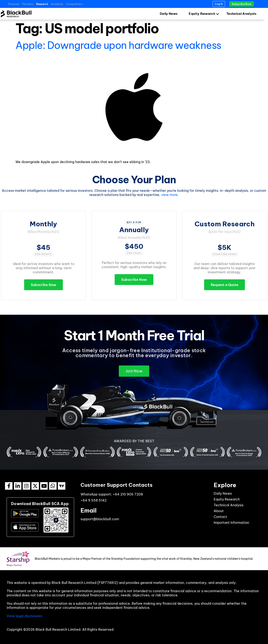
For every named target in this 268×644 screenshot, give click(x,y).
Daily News (169, 14)
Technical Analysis (241, 14)
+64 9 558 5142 (94, 500)
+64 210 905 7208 (128, 494)
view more (169, 195)
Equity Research (202, 14)
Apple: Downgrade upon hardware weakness (118, 45)
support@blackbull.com (100, 519)
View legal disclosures (24, 616)
